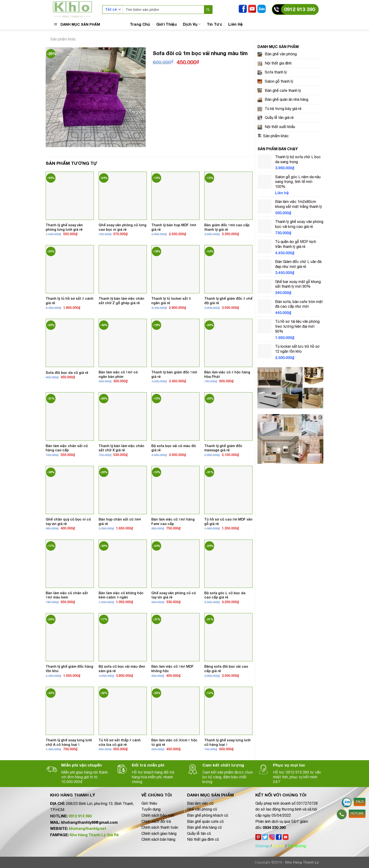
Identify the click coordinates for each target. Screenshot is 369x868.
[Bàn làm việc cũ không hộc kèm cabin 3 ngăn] (123, 564)
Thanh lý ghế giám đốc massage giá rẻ (223, 448)
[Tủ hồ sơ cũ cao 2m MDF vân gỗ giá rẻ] (228, 490)
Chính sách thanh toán (160, 827)
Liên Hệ (235, 24)
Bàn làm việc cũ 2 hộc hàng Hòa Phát (227, 374)
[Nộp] (208, 10)
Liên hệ (278, 846)
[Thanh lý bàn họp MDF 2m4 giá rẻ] (175, 196)
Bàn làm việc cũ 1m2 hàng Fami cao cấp (173, 521)
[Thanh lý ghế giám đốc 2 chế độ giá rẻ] (228, 269)
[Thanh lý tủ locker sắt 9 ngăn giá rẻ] (175, 269)
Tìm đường (297, 846)
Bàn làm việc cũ (200, 803)
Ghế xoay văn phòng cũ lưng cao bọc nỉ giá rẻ (122, 227)
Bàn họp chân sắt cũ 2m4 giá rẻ (120, 521)
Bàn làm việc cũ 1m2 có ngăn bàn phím (118, 374)
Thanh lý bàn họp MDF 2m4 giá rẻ (174, 227)
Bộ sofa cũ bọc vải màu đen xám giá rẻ (122, 669)
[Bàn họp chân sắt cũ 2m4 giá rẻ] (123, 490)
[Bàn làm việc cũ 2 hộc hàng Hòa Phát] (228, 343)
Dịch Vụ (192, 24)
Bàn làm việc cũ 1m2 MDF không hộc (172, 669)
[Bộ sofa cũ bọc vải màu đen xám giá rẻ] (123, 637)
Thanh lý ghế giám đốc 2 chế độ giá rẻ (228, 301)
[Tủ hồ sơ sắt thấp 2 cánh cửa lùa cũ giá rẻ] (123, 711)
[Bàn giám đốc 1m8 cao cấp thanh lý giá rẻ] (228, 196)
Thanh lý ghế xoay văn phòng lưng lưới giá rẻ (64, 227)
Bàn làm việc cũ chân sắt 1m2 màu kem (67, 595)
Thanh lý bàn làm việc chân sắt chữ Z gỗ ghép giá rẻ (121, 301)
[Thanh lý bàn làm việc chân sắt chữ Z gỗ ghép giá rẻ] (123, 269)
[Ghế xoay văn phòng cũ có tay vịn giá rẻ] (175, 564)
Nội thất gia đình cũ (203, 839)
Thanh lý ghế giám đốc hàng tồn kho (69, 669)
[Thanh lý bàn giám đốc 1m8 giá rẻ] (175, 343)
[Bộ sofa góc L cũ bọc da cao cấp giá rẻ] (228, 564)
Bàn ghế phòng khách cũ (208, 815)
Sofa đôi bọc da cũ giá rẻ (67, 373)
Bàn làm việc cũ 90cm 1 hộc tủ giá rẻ (174, 742)
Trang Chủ (140, 24)
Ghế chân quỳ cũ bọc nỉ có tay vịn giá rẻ (68, 521)
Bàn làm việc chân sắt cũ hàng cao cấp (67, 448)
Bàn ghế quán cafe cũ (205, 821)
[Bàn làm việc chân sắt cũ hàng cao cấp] (70, 416)
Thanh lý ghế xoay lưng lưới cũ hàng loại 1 (227, 742)
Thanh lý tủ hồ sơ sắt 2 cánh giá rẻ (70, 301)
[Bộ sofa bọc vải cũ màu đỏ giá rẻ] (175, 416)
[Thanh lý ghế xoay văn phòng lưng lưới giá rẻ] (70, 196)
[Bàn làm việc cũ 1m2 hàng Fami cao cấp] (175, 490)
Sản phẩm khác (63, 39)
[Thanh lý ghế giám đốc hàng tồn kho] (70, 637)
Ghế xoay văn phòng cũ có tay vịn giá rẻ (174, 595)
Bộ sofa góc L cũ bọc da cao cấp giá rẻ (225, 595)
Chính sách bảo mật (158, 815)
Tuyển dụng (151, 809)
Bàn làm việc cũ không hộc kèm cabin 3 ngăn (121, 595)
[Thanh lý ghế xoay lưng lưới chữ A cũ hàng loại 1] (70, 711)
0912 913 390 (300, 9)
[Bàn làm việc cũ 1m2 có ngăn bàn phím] (123, 343)
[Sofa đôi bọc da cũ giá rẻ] (70, 343)
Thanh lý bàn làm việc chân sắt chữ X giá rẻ (121, 448)
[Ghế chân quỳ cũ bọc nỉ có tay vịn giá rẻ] (70, 490)
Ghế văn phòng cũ (202, 809)
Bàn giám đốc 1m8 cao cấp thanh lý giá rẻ (227, 227)
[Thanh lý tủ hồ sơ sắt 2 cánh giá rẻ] (70, 269)
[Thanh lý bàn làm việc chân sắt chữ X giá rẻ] (123, 416)
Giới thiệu (149, 803)
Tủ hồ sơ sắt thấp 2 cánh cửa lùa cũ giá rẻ (120, 742)
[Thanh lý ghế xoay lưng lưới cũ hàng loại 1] (228, 711)
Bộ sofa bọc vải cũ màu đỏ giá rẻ (174, 448)
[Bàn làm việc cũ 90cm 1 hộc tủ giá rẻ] (175, 711)
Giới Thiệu (166, 24)
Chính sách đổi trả (156, 821)
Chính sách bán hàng (158, 839)
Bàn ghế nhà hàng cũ (204, 827)
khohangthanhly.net (88, 828)
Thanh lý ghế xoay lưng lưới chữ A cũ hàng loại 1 (69, 742)
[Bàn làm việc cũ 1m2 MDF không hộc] (175, 637)
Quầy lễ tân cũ (199, 833)
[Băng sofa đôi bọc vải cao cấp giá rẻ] (228, 637)
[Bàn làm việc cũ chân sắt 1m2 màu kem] (70, 564)
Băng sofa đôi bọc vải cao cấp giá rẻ (226, 669)
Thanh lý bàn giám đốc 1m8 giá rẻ (174, 374)
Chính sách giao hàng (159, 833)
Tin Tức (215, 24)
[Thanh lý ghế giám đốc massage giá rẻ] (228, 416)
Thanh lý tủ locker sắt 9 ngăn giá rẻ (171, 301)
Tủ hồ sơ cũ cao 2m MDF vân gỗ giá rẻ (228, 521)
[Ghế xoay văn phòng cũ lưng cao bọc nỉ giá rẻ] (123, 196)
